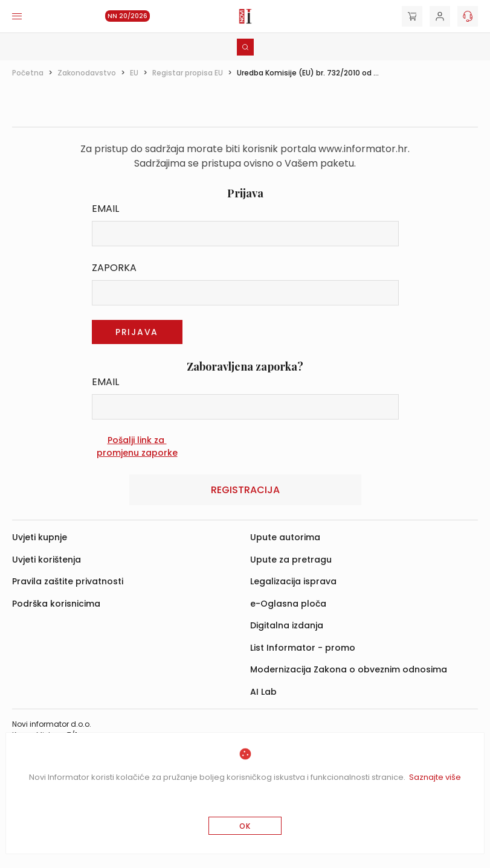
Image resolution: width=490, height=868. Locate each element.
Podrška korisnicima (56, 604)
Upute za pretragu (291, 560)
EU (134, 73)
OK (245, 826)
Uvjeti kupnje (40, 537)
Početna (28, 73)
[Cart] (412, 16)
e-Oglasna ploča (288, 604)
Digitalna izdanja (287, 625)
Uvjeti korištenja (47, 560)
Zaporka (114, 268)
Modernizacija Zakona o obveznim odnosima (349, 669)
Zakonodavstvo (87, 73)
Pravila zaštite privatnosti (68, 581)
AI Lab (263, 692)
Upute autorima (285, 537)
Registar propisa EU (188, 73)
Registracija (245, 490)
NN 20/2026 (127, 16)
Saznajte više (435, 777)
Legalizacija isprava (293, 581)
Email (105, 209)
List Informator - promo (303, 648)
